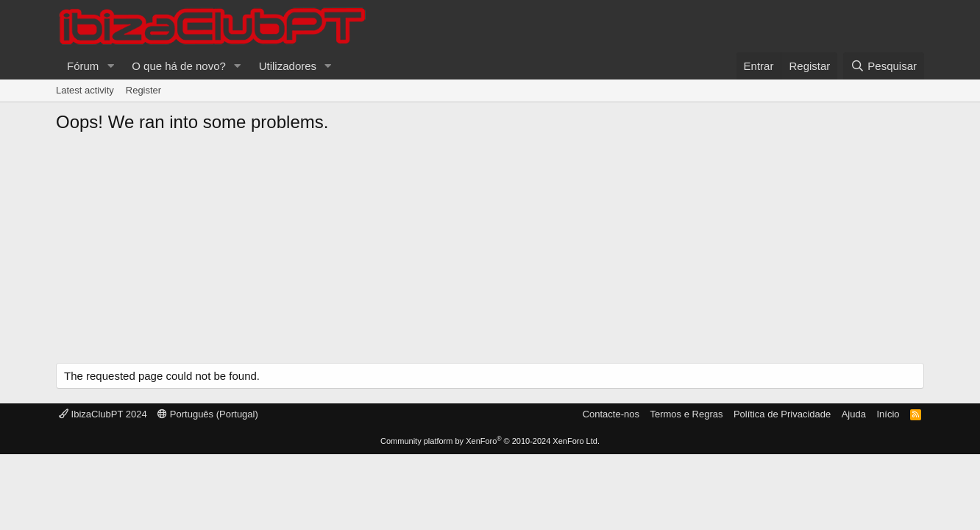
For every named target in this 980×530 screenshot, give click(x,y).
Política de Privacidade (782, 414)
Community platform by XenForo (490, 441)
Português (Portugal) (208, 414)
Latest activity (85, 90)
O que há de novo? (179, 66)
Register (143, 90)
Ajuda (854, 414)
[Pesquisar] (884, 66)
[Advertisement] (490, 252)
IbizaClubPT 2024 (103, 414)
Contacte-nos (611, 414)
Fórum (83, 66)
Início (888, 414)
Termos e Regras (686, 414)
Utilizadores (288, 66)
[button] (110, 66)
